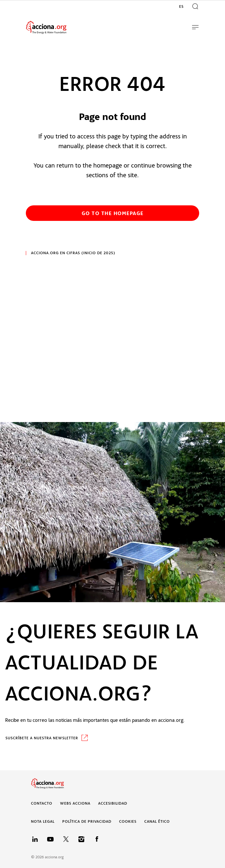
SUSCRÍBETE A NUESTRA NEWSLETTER (42, 738)
